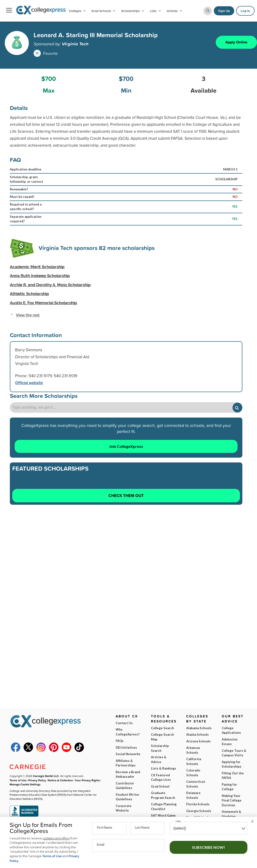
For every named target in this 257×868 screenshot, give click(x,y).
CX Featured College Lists (161, 777)
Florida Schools (198, 804)
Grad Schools (103, 11)
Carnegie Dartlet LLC (46, 776)
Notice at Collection (60, 780)
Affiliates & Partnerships (126, 763)
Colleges (77, 11)
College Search (162, 728)
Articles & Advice (159, 759)
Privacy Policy (37, 780)
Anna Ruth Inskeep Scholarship (40, 276)
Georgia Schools (199, 811)
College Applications (231, 730)
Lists (155, 11)
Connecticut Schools (196, 784)
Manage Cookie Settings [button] (25, 784)
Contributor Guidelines (125, 786)
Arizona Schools (198, 741)
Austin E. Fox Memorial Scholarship (43, 303)
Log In (245, 11)
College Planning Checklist (164, 807)
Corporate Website (124, 808)
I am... (179, 821)
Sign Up (224, 11)
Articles (174, 11)
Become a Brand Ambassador (128, 774)
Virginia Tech (75, 44)
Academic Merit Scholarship (37, 267)
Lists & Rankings (164, 768)
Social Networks (128, 754)
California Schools (194, 761)
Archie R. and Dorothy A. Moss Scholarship (50, 285)
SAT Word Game (163, 815)
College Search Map (162, 737)
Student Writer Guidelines (128, 797)
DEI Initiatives (126, 747)
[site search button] (208, 11)
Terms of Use (52, 856)
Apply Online (236, 42)
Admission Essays (230, 742)
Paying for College (229, 787)
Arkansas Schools (193, 750)
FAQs (120, 741)
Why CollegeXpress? (128, 732)
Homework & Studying (231, 814)
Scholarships (133, 11)
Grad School (160, 786)
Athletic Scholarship (29, 294)
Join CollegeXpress (126, 446)
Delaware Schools (193, 795)
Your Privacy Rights (87, 780)
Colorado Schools (193, 773)
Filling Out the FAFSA (233, 776)
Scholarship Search (160, 748)
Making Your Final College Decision (232, 800)
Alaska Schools (197, 734)
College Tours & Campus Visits (234, 753)
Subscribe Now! (209, 847)
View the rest (28, 315)
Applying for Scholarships (232, 764)
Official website (29, 383)
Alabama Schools (199, 728)
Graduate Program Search (163, 795)
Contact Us (124, 723)
